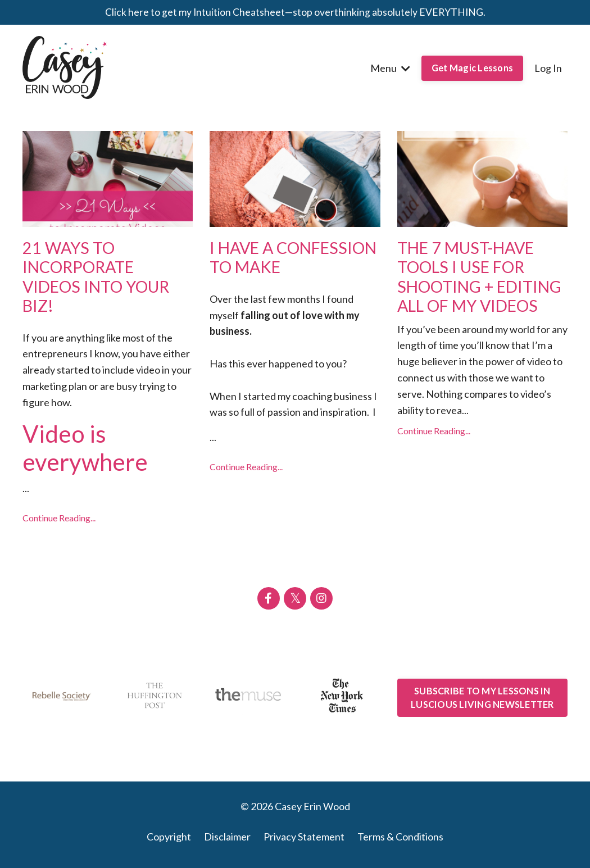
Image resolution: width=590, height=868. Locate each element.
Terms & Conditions (400, 840)
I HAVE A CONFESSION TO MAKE (276, 269)
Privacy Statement (304, 840)
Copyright (169, 840)
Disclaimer (227, 840)
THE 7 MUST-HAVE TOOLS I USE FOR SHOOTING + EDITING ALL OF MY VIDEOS (476, 289)
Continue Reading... (59, 522)
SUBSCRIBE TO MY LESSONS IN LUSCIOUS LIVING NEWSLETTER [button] (482, 701)
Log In (548, 68)
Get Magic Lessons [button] (472, 68)
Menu (390, 68)
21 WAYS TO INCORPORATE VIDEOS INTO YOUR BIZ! (100, 279)
